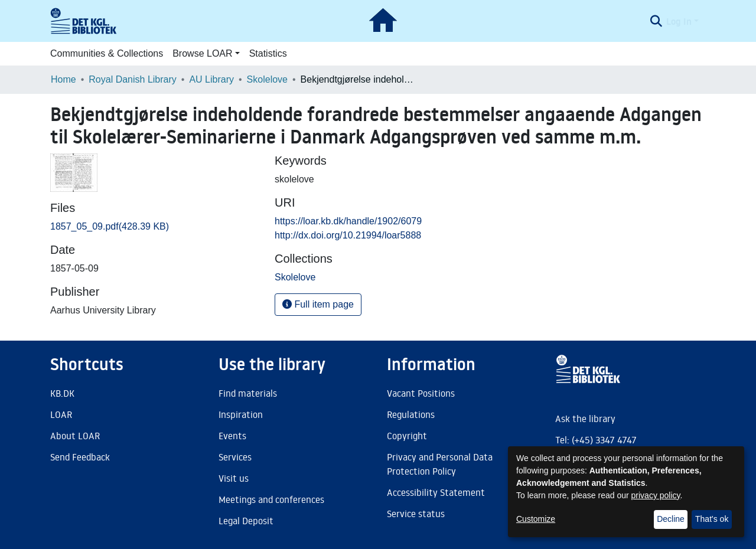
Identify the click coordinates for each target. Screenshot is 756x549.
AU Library (211, 79)
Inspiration (241, 414)
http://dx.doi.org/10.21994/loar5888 (348, 235)
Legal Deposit (246, 521)
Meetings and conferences (271, 499)
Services (235, 457)
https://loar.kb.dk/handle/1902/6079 (348, 221)
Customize (536, 519)
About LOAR (75, 436)
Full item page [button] (318, 304)
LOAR (61, 414)
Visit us (234, 478)
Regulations (411, 414)
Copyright (407, 436)
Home (63, 79)
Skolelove (267, 79)
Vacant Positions (421, 393)
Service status (416, 514)
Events (232, 436)
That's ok (712, 519)
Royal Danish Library (133, 79)
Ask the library (585, 419)
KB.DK (62, 393)
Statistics (268, 53)
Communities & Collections (107, 53)
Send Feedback (80, 457)
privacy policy (656, 495)
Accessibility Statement (436, 492)
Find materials (248, 393)
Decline (671, 519)
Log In (679, 21)
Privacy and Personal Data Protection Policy (440, 464)
